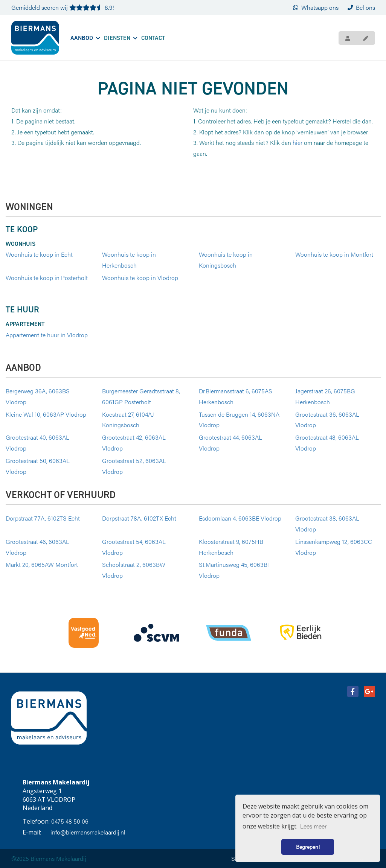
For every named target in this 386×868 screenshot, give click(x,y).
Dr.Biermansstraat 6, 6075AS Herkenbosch (236, 396)
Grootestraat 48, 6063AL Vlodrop (327, 443)
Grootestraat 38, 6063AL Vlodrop (327, 524)
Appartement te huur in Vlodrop (47, 335)
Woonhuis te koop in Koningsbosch (226, 260)
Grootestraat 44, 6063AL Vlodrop (230, 443)
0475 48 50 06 (70, 821)
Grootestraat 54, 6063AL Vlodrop (134, 547)
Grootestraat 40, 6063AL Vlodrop (37, 443)
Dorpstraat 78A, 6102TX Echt (139, 518)
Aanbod (85, 38)
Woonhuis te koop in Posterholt (47, 278)
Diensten (121, 38)
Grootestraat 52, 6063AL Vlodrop (134, 466)
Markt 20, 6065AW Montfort (42, 564)
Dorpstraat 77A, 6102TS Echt (43, 518)
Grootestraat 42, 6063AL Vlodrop (134, 443)
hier (298, 142)
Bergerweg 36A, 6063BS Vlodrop (38, 396)
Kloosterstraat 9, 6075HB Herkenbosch (231, 547)
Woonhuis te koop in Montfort (334, 254)
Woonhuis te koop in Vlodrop (140, 278)
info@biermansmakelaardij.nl (88, 832)
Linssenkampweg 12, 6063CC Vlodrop (334, 547)
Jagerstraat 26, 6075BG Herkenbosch (325, 396)
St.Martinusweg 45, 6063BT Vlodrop (235, 570)
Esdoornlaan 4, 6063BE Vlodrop (240, 518)
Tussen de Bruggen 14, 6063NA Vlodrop (239, 420)
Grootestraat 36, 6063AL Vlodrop (327, 420)
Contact (153, 38)
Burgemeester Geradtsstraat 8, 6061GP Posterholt (141, 396)
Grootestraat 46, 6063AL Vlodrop (37, 547)
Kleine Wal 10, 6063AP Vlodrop (46, 414)
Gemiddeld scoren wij (63, 7)
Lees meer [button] (313, 826)
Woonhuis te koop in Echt (39, 254)
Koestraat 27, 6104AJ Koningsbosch (128, 420)
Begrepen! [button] (308, 847)
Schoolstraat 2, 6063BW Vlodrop (134, 570)
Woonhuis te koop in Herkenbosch (129, 260)
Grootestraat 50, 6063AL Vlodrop (38, 466)
